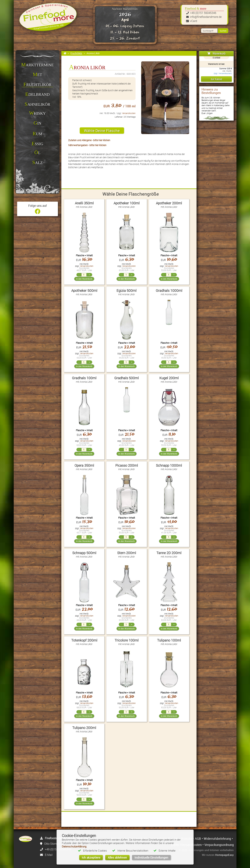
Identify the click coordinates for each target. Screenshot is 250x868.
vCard (194, 21)
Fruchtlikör (76, 53)
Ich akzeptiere (91, 857)
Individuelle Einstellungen (151, 857)
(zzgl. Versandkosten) (223, 73)
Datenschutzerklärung (74, 846)
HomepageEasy (224, 855)
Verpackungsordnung (219, 845)
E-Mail (49, 855)
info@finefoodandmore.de (206, 17)
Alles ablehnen (117, 857)
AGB (198, 839)
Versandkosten (129, 113)
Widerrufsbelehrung (217, 839)
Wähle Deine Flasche (102, 131)
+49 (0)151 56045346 (203, 13)
